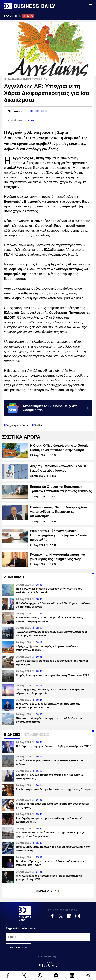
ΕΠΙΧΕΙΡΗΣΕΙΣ (38, 111)
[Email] (48, 937)
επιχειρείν (12, 187)
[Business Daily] (25, 913)
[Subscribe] (17, 947)
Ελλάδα (50, 250)
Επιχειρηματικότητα (17, 425)
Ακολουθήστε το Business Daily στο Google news (48, 408)
